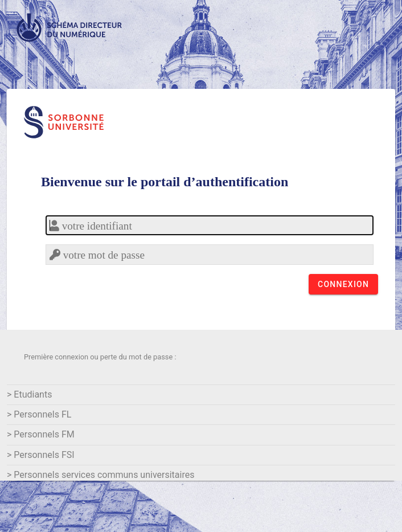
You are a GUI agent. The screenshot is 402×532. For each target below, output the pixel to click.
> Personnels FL (39, 414)
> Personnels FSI (41, 455)
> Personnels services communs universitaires (100, 475)
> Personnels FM (41, 434)
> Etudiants (29, 394)
